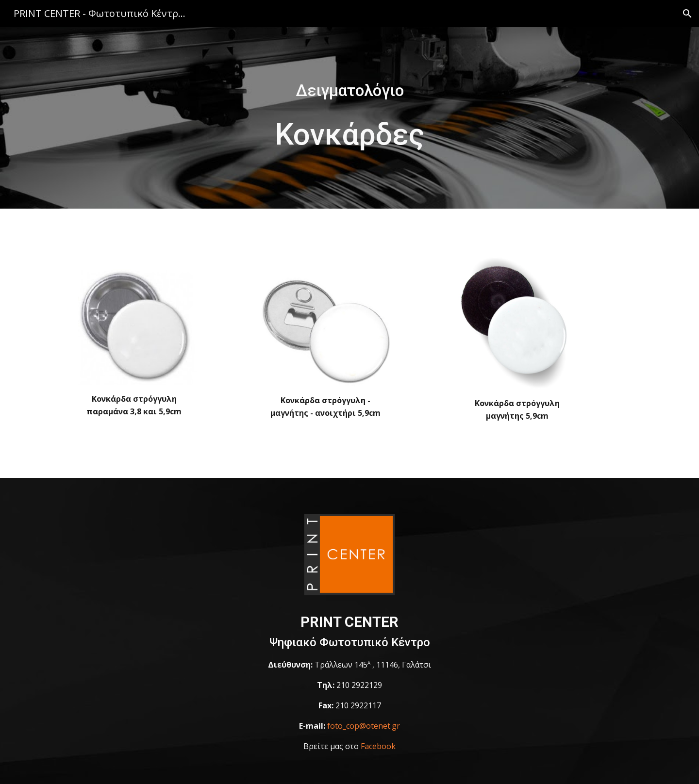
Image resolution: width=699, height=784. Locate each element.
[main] (349, 91)
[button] (687, 14)
